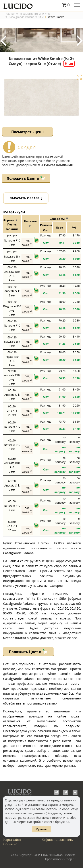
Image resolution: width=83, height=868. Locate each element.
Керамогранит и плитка (35, 14)
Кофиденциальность (57, 840)
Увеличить (79, 77)
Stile (41, 17)
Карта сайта (12, 840)
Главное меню (77, 5)
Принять (41, 829)
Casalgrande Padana (21, 17)
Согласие (10, 844)
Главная (10, 14)
